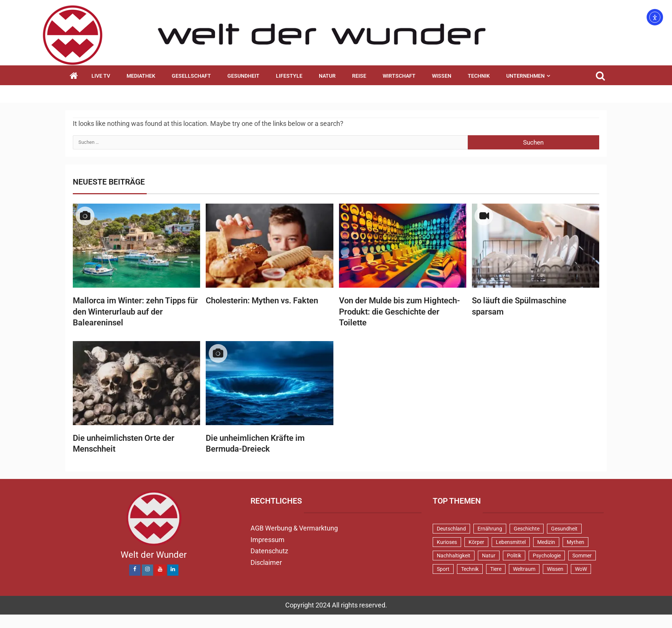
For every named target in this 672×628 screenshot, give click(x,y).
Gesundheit (243, 76)
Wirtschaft (399, 76)
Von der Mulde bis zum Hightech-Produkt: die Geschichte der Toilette (399, 312)
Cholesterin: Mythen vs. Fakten (262, 301)
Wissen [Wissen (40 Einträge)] (555, 569)
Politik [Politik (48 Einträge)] (514, 556)
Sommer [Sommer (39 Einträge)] (582, 556)
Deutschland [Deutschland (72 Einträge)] (451, 529)
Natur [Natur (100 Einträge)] (489, 556)
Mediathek (141, 76)
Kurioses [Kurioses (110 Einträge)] (447, 542)
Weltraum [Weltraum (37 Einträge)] (524, 569)
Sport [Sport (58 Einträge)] (443, 569)
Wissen (442, 76)
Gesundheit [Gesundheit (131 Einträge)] (564, 529)
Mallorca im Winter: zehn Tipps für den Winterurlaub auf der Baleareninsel (135, 312)
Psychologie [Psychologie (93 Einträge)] (547, 556)
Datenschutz (269, 551)
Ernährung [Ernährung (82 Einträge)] (490, 529)
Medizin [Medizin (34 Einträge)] (546, 542)
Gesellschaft (191, 76)
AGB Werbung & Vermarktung (294, 528)
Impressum (267, 540)
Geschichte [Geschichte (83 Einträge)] (527, 529)
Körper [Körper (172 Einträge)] (476, 542)
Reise (359, 76)
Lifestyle (289, 76)
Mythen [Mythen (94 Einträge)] (575, 542)
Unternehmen (525, 76)
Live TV (101, 76)
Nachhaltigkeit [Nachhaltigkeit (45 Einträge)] (454, 556)
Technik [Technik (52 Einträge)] (470, 569)
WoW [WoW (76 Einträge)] (581, 569)
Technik (479, 76)
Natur (327, 76)
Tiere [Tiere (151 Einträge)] (496, 569)
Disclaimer (266, 562)
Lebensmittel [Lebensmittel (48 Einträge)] (511, 542)
